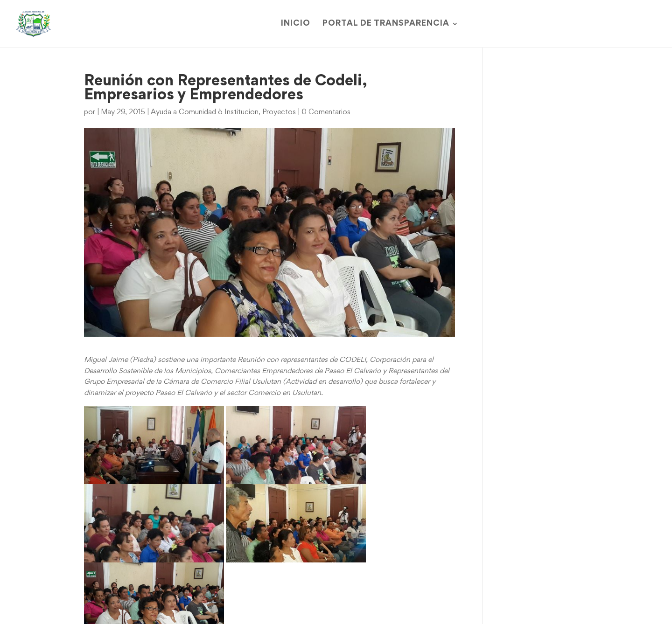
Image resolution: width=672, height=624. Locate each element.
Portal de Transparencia (386, 24)
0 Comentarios (326, 112)
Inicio (296, 24)
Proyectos (279, 112)
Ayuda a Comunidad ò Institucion (205, 112)
